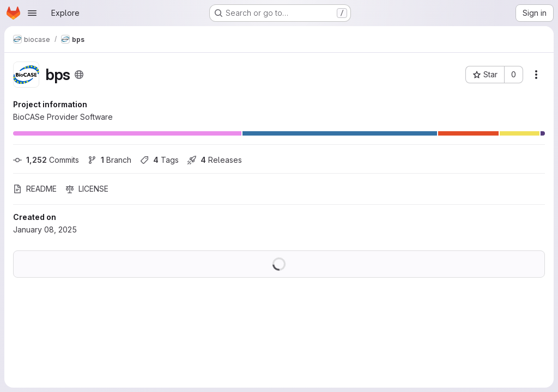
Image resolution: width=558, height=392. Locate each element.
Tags (159, 160)
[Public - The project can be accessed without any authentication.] (79, 75)
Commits (46, 160)
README (35, 189)
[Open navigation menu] (32, 13)
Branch (110, 160)
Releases (215, 160)
